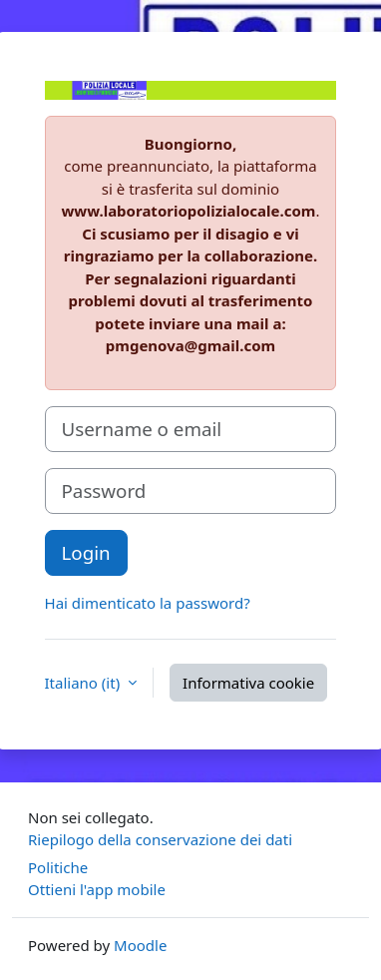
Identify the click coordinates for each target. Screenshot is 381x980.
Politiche (58, 867)
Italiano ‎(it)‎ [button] (85, 683)
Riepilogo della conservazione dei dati (160, 839)
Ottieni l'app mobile (97, 889)
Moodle (140, 945)
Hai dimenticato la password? (148, 603)
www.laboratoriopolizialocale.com (189, 211)
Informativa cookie (248, 683)
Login (86, 552)
